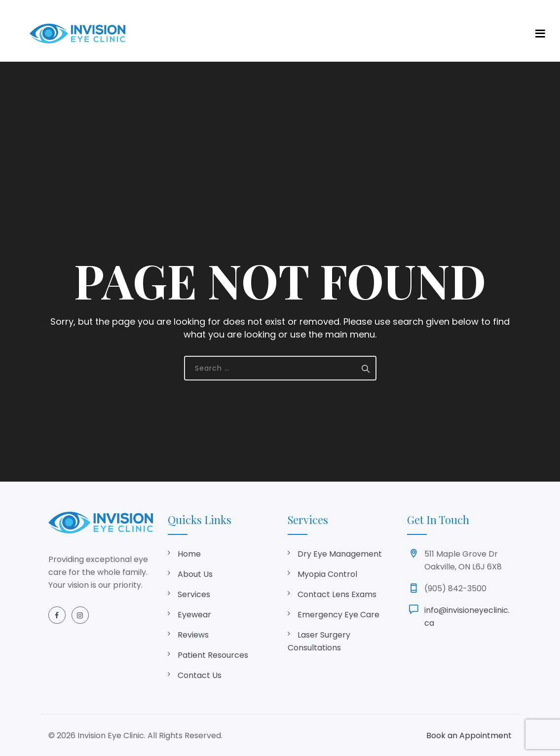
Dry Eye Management (340, 554)
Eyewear (194, 615)
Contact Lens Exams (337, 594)
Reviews (193, 635)
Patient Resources (213, 655)
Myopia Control (327, 574)
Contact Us (200, 675)
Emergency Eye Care (338, 615)
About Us (195, 574)
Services (194, 594)
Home (189, 554)
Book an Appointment (469, 736)
